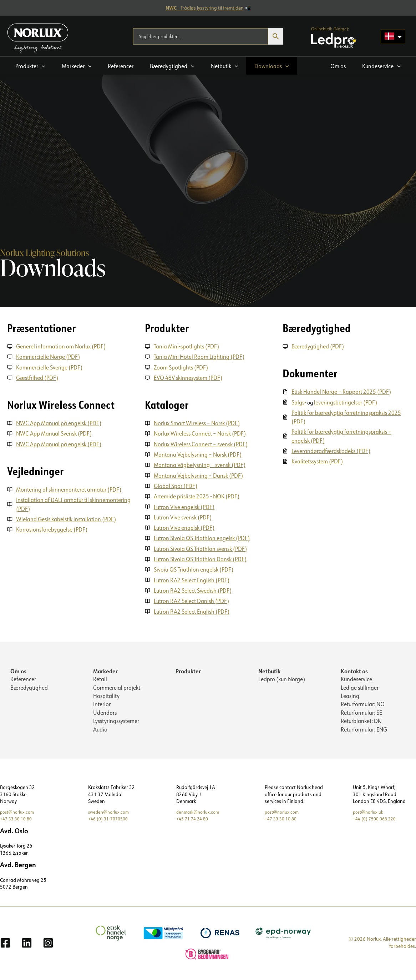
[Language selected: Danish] (393, 36)
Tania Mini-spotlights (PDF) (187, 346)
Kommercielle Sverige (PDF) (50, 367)
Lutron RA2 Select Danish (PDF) (192, 599)
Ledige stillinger (360, 686)
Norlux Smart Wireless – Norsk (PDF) (197, 423)
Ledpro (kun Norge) (282, 678)
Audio (100, 729)
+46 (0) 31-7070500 (110, 818)
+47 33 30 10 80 (18, 818)
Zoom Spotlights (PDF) (181, 367)
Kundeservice (356, 678)
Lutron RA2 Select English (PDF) (192, 578)
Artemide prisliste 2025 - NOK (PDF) (197, 495)
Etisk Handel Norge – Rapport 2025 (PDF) (342, 392)
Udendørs (105, 712)
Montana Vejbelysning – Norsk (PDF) (198, 454)
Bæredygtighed (29, 686)
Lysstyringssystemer (116, 720)
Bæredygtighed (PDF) (318, 346)
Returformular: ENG (364, 729)
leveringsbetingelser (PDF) (347, 402)
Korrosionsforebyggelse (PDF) (52, 528)
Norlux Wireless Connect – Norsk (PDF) (200, 433)
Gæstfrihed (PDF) (37, 377)
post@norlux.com (19, 811)
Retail (100, 678)
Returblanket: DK (361, 720)
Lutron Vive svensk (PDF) (183, 516)
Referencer (23, 678)
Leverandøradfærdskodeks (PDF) (331, 450)
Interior (102, 703)
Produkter (188, 669)
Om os (18, 669)
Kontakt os (354, 669)
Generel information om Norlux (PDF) (61, 346)
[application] (42, 66)
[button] (30, 66)
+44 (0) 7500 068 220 (377, 818)
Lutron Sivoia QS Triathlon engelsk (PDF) (202, 537)
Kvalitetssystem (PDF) (318, 461)
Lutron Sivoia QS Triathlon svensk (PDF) (201, 547)
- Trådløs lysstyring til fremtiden (205, 8)
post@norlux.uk (369, 811)
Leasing (350, 695)
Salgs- (299, 402)
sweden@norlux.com (110, 811)
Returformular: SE (361, 712)
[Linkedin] (27, 943)
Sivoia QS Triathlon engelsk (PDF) (194, 568)
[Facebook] (5, 943)
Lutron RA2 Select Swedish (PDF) (193, 588)
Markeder (105, 669)
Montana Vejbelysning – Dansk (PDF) (199, 474)
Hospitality (106, 695)
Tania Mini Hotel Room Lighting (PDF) (199, 357)
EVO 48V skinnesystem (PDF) (188, 377)
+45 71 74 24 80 (194, 818)
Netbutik (269, 669)
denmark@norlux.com (200, 811)
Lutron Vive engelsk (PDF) (184, 506)
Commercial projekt (117, 686)
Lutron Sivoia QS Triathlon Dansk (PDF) (201, 557)
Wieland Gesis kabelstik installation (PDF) (66, 518)
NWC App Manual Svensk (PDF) (54, 433)
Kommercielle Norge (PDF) (48, 357)
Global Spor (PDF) (176, 485)
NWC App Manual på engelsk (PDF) (59, 423)
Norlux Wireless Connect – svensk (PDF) (201, 443)
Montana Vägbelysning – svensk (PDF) (200, 464)
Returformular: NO (363, 703)
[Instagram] (48, 943)
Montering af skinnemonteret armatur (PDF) (69, 489)
